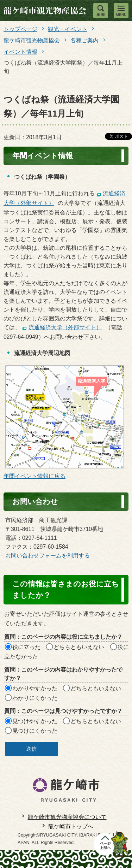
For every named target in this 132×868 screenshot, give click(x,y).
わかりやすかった (35, 688)
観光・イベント (68, 29)
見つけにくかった (35, 731)
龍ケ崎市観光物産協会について (67, 817)
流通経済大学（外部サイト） (65, 327)
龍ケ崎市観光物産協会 (32, 40)
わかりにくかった (35, 698)
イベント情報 (20, 52)
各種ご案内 (84, 40)
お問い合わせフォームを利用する (48, 556)
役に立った (26, 647)
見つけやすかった (35, 721)
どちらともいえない (79, 647)
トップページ (20, 29)
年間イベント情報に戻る (34, 476)
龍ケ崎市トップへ (71, 826)
